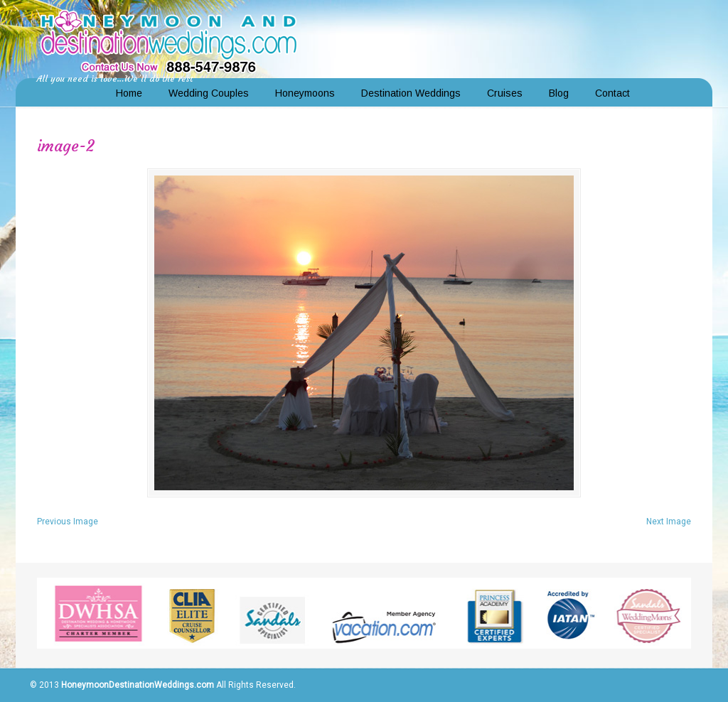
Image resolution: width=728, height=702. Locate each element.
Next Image (669, 522)
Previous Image (68, 522)
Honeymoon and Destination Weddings (168, 40)
